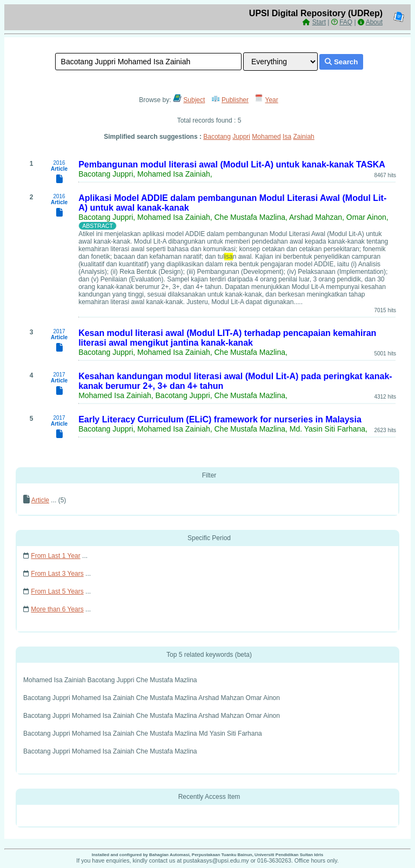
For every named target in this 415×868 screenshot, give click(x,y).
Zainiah (303, 137)
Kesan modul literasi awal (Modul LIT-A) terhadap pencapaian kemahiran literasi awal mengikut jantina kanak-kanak (227, 338)
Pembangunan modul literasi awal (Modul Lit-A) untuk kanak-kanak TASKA (232, 164)
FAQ (346, 22)
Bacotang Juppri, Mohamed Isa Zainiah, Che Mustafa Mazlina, (183, 352)
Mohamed (266, 137)
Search (341, 62)
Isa (287, 137)
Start (319, 22)
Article (40, 500)
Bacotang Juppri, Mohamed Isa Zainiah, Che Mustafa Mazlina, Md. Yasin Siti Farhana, (223, 429)
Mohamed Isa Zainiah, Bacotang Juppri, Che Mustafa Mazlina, (183, 395)
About (374, 22)
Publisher (235, 100)
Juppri (241, 137)
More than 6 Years (57, 609)
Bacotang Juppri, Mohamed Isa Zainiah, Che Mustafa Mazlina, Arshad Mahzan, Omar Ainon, (233, 217)
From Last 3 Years (57, 574)
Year (272, 100)
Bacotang (217, 137)
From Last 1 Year (55, 556)
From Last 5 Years (57, 591)
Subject (194, 100)
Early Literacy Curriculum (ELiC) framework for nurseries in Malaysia (220, 419)
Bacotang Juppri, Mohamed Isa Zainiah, (145, 174)
